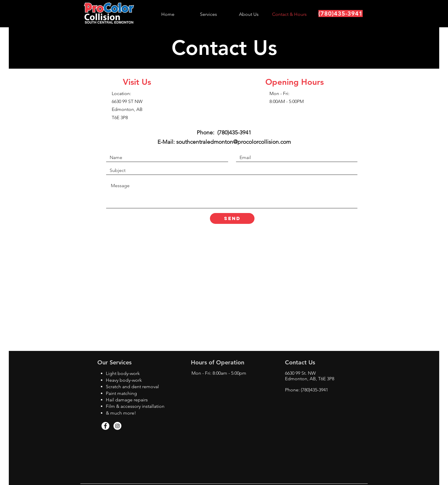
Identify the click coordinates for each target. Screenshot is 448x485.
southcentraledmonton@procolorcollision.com (234, 142)
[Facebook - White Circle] (105, 426)
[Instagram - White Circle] (117, 426)
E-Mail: (167, 142)
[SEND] (232, 218)
